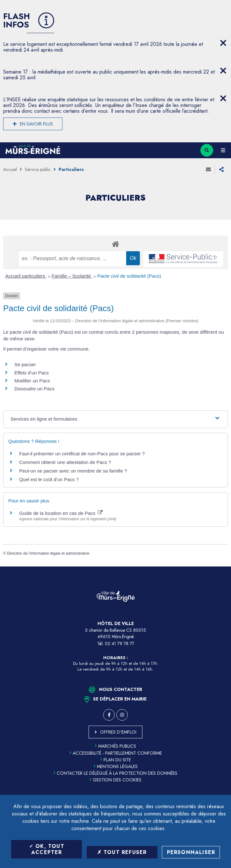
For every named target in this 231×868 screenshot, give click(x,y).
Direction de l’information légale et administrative (48, 553)
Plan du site (116, 760)
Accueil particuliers (26, 276)
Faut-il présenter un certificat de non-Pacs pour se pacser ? (82, 454)
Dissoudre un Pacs (34, 389)
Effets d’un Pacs (32, 373)
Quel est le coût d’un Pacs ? (49, 479)
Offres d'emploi (118, 732)
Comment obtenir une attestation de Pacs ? (65, 462)
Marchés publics (115, 746)
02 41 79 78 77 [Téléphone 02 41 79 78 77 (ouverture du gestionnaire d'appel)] (119, 644)
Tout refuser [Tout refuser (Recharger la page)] (122, 852)
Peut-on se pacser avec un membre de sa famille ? (73, 471)
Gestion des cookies (115, 780)
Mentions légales (116, 766)
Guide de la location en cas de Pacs (61, 513)
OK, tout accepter (47, 849)
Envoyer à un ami (208, 169)
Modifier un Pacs (32, 381)
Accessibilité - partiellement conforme (116, 753)
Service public (38, 169)
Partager (221, 169)
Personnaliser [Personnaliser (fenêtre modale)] (191, 852)
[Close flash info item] (223, 43)
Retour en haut (221, 566)
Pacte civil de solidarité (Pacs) (129, 276)
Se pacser (25, 364)
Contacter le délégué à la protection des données (115, 773)
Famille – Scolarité (72, 276)
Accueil (10, 169)
